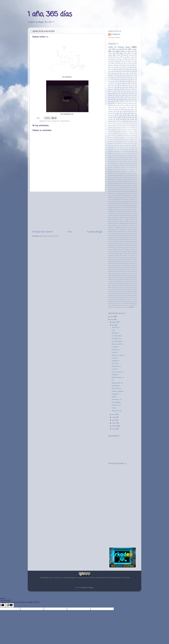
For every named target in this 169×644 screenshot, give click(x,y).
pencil (119, 110)
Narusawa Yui (123, 138)
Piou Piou (117, 140)
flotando (122, 213)
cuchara (110, 190)
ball (126, 162)
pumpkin (118, 273)
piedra (122, 267)
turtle (128, 118)
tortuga (121, 64)
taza (134, 80)
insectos (124, 233)
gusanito (133, 224)
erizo (123, 60)
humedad (121, 231)
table (125, 291)
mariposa (111, 245)
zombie (132, 120)
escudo (123, 206)
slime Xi (116, 287)
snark (133, 287)
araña (110, 56)
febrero (115, 426)
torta (126, 297)
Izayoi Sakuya (112, 130)
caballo (117, 168)
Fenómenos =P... (117, 400)
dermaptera (126, 192)
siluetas (133, 285)
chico (112, 92)
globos (116, 220)
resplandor (127, 279)
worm (125, 120)
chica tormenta (118, 180)
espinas (119, 208)
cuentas (122, 190)
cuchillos (116, 190)
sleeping (128, 80)
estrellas (132, 76)
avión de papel (113, 88)
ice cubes (127, 231)
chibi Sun (111, 178)
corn (117, 186)
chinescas (127, 180)
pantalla (120, 263)
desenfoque (134, 192)
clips (117, 182)
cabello (123, 168)
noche (110, 54)
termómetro (128, 295)
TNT (119, 144)
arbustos (124, 158)
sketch (121, 80)
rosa (109, 281)
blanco (117, 164)
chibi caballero (129, 178)
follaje (125, 58)
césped (110, 192)
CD (125, 124)
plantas (132, 58)
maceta (133, 104)
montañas (111, 251)
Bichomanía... (116, 386)
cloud (121, 182)
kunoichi (110, 238)
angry (110, 156)
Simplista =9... (116, 405)
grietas (127, 222)
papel (117, 108)
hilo (119, 229)
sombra (117, 114)
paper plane (133, 263)
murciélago (132, 253)
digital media (119, 198)
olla (114, 259)
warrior (120, 305)
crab (136, 186)
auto (129, 160)
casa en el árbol (119, 174)
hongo (135, 100)
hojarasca (113, 62)
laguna (128, 238)
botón (134, 164)
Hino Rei (127, 128)
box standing (112, 166)
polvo (116, 271)
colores (119, 92)
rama (115, 72)
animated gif (124, 86)
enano (120, 204)
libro (129, 240)
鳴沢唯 (131, 307)
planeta (126, 110)
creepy (126, 188)
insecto (118, 233)
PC (114, 84)
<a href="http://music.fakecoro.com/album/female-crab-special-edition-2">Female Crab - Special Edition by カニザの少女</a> (123, 485)
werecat (126, 305)
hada (135, 60)
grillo (133, 222)
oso (125, 259)
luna (132, 54)
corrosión (123, 186)
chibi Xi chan (119, 178)
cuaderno (132, 188)
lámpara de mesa (120, 241)
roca (134, 279)
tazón (133, 293)
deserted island (114, 194)
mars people (118, 245)
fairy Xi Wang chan (127, 210)
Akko (116, 122)
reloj (115, 279)
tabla (115, 291)
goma (123, 100)
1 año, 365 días (50, 14)
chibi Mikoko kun (132, 66)
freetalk (116, 215)
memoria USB (112, 249)
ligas (120, 62)
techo (109, 295)
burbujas (133, 166)
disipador (126, 199)
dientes (112, 198)
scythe (115, 283)
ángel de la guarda (122, 307)
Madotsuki (132, 134)
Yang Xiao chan (130, 148)
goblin (128, 220)
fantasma (114, 98)
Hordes (133, 128)
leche (133, 102)
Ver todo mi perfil (114, 38)
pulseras (110, 273)
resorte (120, 279)
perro (133, 265)
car (136, 172)
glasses (110, 220)
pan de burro (120, 261)
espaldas (112, 208)
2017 (112, 317)
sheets (115, 285)
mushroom (125, 255)
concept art (122, 184)
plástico (110, 271)
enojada (133, 204)
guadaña (111, 224)
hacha (128, 226)
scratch (110, 283)
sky (115, 64)
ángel (133, 64)
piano (117, 267)
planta (133, 110)
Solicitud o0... (116, 328)
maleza (121, 70)
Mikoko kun (129, 136)
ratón (115, 80)
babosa (110, 162)
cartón (112, 174)
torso (121, 297)
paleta (130, 259)
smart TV (123, 287)
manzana (111, 106)
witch (118, 120)
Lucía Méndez (123, 134)
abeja (118, 150)
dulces (120, 96)
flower (129, 98)
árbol (120, 72)
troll (134, 299)
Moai (135, 136)
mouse (133, 62)
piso (109, 269)
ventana (117, 82)
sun (118, 116)
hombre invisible (126, 229)
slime (110, 114)
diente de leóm (133, 196)
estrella (125, 208)
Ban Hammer (118, 124)
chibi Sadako (132, 176)
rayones (110, 277)
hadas (133, 226)
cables (118, 66)
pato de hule (119, 265)
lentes (110, 104)
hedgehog (118, 227)
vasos (117, 303)
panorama (134, 261)
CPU (134, 124)
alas (123, 152)
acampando (125, 150)
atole (125, 160)
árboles (110, 122)
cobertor (126, 182)
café (128, 168)
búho (124, 90)
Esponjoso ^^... (116, 394)
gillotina (133, 217)
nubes (134, 50)
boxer (118, 166)
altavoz (133, 152)
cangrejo (110, 172)
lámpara (111, 241)
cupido (133, 190)
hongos (114, 231)
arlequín (130, 158)
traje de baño (118, 299)
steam (132, 114)
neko (116, 257)
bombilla (111, 66)
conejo (128, 184)
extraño (134, 96)
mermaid (120, 249)
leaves (126, 102)
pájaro (110, 275)
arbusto (117, 158)
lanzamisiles (111, 240)
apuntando (128, 156)
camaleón (124, 170)
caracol (124, 74)
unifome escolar (126, 301)
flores (118, 54)
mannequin (125, 243)
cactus (130, 90)
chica (114, 52)
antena (116, 156)
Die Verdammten (120, 126)
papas (126, 263)
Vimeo (118, 146)
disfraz (133, 198)
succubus (111, 116)
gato (122, 56)
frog (121, 215)
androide (118, 154)
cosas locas (130, 186)
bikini (127, 88)
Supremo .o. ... (116, 333)
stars (134, 289)
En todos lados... (117, 336)
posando (111, 58)
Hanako (120, 128)
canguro (117, 172)
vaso (127, 64)
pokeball (111, 112)
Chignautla (111, 126)
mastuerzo (113, 247)
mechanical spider (123, 247)
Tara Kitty (132, 72)
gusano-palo (111, 226)
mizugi (127, 249)
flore (117, 213)
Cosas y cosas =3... (118, 372)
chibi (130, 74)
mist (125, 106)
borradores (111, 90)
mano (133, 56)
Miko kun (121, 136)
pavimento (111, 110)
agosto (115, 322)
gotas (129, 100)
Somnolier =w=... (117, 339)
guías (123, 226)
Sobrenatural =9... (117, 383)
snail (129, 287)
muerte (115, 253)
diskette (133, 199)
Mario (110, 136)
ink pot (112, 233)
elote (115, 204)
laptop (118, 240)
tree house (127, 299)
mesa (122, 78)
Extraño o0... (116, 350)
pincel (127, 267)
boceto (128, 164)
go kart (122, 220)
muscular (117, 255)
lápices (128, 241)
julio (114, 325)
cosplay (121, 68)
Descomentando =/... (118, 377)
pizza (110, 72)
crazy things (119, 188)
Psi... (113, 380)
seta (134, 283)
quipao (120, 275)
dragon (120, 76)
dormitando (111, 202)
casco (126, 174)
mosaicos (132, 106)
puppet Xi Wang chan (129, 273)
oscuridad (119, 259)
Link (110, 84)
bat (136, 162)
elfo (126, 76)
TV (131, 84)
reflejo (110, 279)
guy (118, 226)
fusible (110, 217)
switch (110, 291)
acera (133, 150)
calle (135, 90)
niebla (127, 70)
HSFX (114, 128)
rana (129, 275)
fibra (135, 210)
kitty (120, 102)
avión (133, 86)
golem (133, 220)
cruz (127, 68)
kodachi (133, 235)
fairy (118, 210)
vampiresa (111, 303)
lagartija (122, 238)
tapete (123, 293)
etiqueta (127, 96)
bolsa (133, 88)
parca (112, 265)
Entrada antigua (95, 232)
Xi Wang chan (116, 34)
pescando (111, 267)
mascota (135, 245)
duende (133, 202)
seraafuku (128, 283)
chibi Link (115, 176)
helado (125, 227)
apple (121, 156)
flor (116, 56)
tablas (120, 291)
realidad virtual (123, 277)
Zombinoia (114, 86)
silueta (110, 60)
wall (115, 305)
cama (117, 170)
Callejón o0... (115, 361)
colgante (115, 184)
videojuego (132, 303)
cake (133, 168)
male (112, 243)
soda (117, 289)
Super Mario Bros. (123, 84)
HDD (109, 128)
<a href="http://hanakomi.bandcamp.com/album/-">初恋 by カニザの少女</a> (123, 524)
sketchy (110, 287)
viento (110, 305)
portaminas (122, 271)
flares (122, 98)
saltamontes (116, 281)
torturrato (132, 297)
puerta (133, 271)
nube (110, 64)
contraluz (134, 184)
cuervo (128, 190)
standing (125, 114)
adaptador (43, 121)
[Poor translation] (10, 605)
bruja (119, 90)
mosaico (123, 251)
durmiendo (133, 68)
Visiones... (115, 353)
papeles (124, 108)
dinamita (127, 198)
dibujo (125, 196)
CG (129, 124)
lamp (134, 238)
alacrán (118, 152)
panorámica (113, 263)
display (128, 94)
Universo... (115, 358)
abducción (111, 150)
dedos (133, 92)
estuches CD (111, 210)
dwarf (110, 204)
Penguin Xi (132, 138)
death (115, 192)
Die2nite (132, 82)
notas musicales (129, 257)
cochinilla (133, 182)
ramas (118, 58)
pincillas (133, 267)
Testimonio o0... (117, 389)
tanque (117, 293)
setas (110, 285)
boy (123, 166)
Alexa (126, 82)
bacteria (116, 162)
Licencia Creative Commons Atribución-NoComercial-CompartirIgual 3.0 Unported (103, 578)
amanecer (117, 74)
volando (111, 120)
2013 (112, 320)
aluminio (111, 154)
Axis (111, 124)
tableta (135, 291)
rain (125, 275)
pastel (132, 108)
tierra (117, 118)
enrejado (111, 206)
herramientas (112, 229)
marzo (115, 423)
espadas (135, 206)
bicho (121, 88)
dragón (127, 202)
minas (118, 106)
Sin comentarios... (117, 341)
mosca (129, 251)
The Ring (125, 144)
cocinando (113, 68)
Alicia (130, 122)
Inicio (70, 232)
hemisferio (132, 227)
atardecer (118, 160)
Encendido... (115, 347)
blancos (123, 164)
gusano (115, 78)
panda (127, 261)
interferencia (132, 233)
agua (110, 74)
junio (114, 414)
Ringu (127, 140)
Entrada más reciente (43, 232)
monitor (126, 62)
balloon (131, 162)
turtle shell (117, 301)
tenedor (111, 118)
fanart (129, 60)
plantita (115, 269)
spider (129, 289)
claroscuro (111, 182)
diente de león (119, 94)
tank (111, 293)
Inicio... (114, 330)
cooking (126, 92)
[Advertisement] (67, 211)
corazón (112, 186)
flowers (129, 213)
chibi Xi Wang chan (53, 121)
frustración (127, 215)
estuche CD (132, 208)
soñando (123, 289)
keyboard (127, 235)
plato (110, 80)
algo (128, 152)
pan (134, 78)
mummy (125, 253)
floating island (129, 212)
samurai (123, 281)
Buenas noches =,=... (118, 344)
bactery (122, 162)
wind (114, 307)
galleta (116, 217)
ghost (127, 217)
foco (109, 78)
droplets (113, 96)
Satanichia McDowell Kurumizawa (126, 142)
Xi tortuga (120, 148)
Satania (112, 142)
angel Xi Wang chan (129, 154)
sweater (125, 116)
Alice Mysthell (123, 122)
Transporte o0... (117, 411)
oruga (133, 70)
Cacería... (114, 397)
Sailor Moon (134, 140)
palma (135, 259)
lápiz (127, 104)
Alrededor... (115, 375)
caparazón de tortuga (127, 172)
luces (122, 104)
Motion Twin (113, 138)
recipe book (132, 277)
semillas (121, 283)
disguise (119, 199)
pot (128, 271)
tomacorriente (65, 121)
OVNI (125, 72)
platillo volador (131, 269)
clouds (117, 60)
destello (122, 194)
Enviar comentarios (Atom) (50, 236)
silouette (126, 285)
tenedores (120, 295)
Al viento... (115, 369)
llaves (134, 240)
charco (131, 174)
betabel (112, 164)
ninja (120, 257)
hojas (127, 56)
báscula (110, 168)
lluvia (116, 104)
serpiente (125, 112)
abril (114, 420)
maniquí (118, 243)
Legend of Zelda (127, 132)
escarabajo (113, 70)
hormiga (113, 102)
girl (126, 52)
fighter (112, 212)
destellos (128, 194)
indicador (134, 231)
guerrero (127, 224)
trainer (110, 299)
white (110, 307)
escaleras (117, 206)
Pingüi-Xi (110, 140)
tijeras (135, 295)
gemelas (122, 217)
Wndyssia (124, 146)
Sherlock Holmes (112, 144)
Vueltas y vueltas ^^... (119, 355)
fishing (117, 212)
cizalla (133, 180)
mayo (114, 417)
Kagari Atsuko (128, 130)
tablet (130, 291)
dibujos (110, 94)
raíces (116, 277)
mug (120, 253)
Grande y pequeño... (118, 391)
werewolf (133, 305)
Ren (122, 140)
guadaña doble (119, 224)
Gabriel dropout (131, 126)
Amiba (135, 122)
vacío (134, 301)
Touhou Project (133, 144)
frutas (133, 215)
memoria (132, 247)
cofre (110, 184)
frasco (110, 215)
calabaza (110, 170)
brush (127, 166)
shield (120, 285)
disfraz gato (112, 199)
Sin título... (115, 364)
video (133, 118)
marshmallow (127, 245)
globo (117, 100)
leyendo (124, 240)
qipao (115, 275)
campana (132, 170)
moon (117, 251)
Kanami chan (117, 132)
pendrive (127, 265)
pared (132, 52)
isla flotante (120, 235)
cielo (110, 50)
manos (133, 243)
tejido (114, 295)
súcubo (132, 116)
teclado (110, 82)
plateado (122, 269)
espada (129, 206)
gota (115, 222)
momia (133, 249)
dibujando (119, 196)
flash (122, 212)
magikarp (134, 241)
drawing (134, 94)
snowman (111, 289)
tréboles (110, 301)
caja (123, 66)
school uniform (131, 281)
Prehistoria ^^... (117, 366)
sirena (133, 112)
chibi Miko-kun (123, 176)
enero (114, 429)
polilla (118, 112)
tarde (128, 293)
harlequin (111, 227)
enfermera (126, 204)
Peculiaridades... (117, 402)
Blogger (91, 588)
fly (134, 213)
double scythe (120, 202)
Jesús (120, 130)
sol (121, 52)
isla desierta (111, 235)
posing (125, 54)
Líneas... (114, 408)
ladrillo (116, 238)
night (110, 108)
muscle (110, 255)
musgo (128, 78)
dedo (119, 192)
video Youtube (124, 303)
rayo (134, 275)
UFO (136, 84)
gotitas (121, 222)
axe (134, 160)
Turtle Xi (112, 146)
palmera (112, 261)
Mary (115, 136)
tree (122, 118)
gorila (110, 222)
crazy (112, 188)
